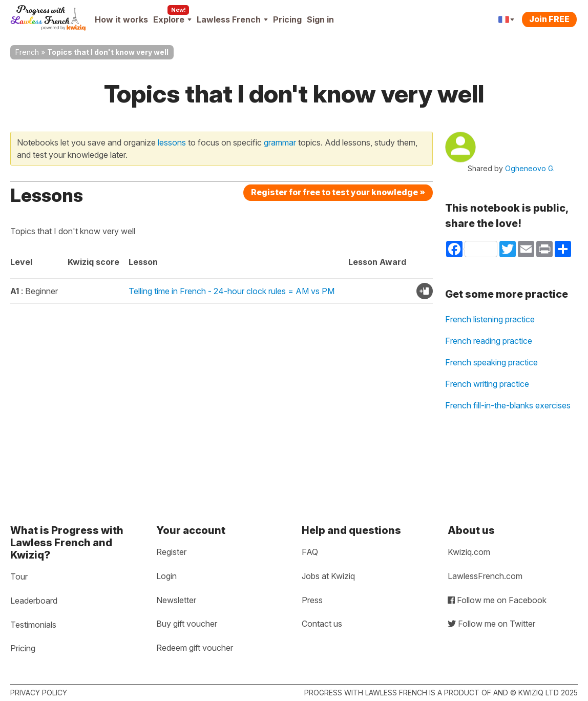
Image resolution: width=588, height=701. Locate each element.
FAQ (310, 552)
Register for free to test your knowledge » (338, 192)
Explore (172, 19)
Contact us (322, 624)
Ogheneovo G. (530, 168)
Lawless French (232, 19)
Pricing (287, 19)
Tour (19, 576)
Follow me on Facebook (497, 600)
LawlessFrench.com (485, 576)
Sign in (320, 19)
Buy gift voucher (187, 624)
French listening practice (490, 319)
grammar (280, 142)
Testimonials (33, 625)
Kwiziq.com (469, 552)
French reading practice (489, 341)
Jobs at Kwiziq (328, 576)
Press (312, 600)
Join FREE (549, 19)
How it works (121, 19)
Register (171, 552)
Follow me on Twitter (491, 624)
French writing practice (487, 384)
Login (166, 576)
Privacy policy (39, 693)
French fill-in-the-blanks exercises (508, 405)
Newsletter (176, 600)
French (27, 52)
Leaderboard (34, 601)
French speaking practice (491, 362)
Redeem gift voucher (195, 648)
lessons (172, 142)
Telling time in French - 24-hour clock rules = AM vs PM (232, 291)
